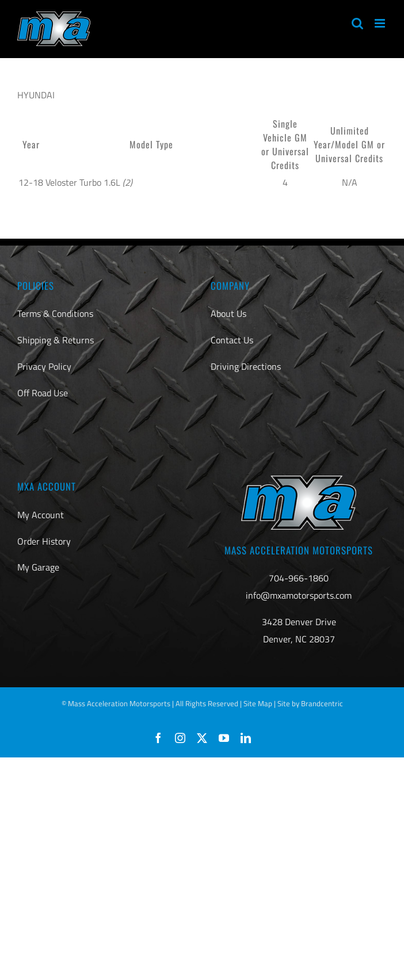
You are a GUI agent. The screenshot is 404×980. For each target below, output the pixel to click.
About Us (228, 313)
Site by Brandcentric (310, 703)
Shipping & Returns (56, 340)
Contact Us (232, 340)
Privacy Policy (44, 366)
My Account (41, 515)
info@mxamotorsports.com (299, 595)
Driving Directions (246, 366)
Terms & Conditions (55, 313)
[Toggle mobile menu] (381, 23)
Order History (44, 541)
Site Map (258, 703)
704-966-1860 (299, 578)
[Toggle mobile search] (357, 23)
